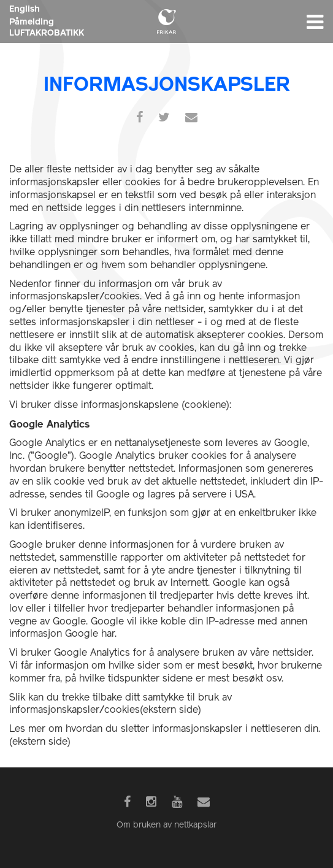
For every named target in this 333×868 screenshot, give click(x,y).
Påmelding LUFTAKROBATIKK (47, 27)
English (25, 9)
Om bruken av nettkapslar (166, 825)
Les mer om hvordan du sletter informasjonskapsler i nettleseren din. (165, 729)
